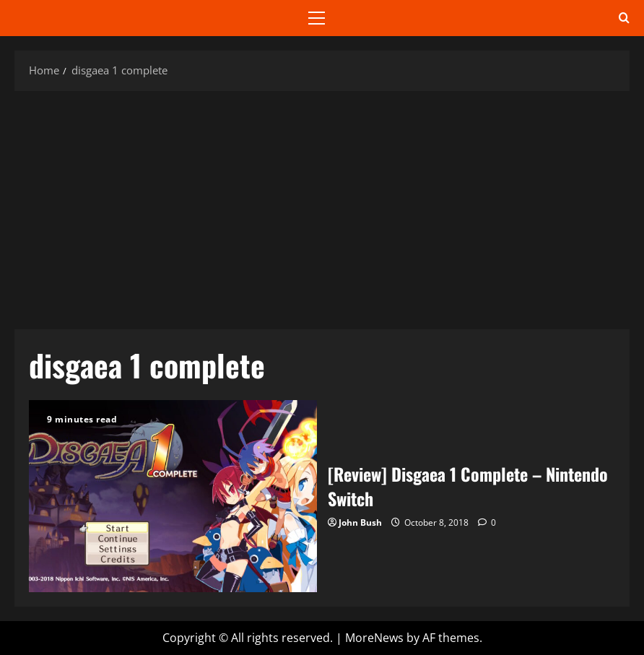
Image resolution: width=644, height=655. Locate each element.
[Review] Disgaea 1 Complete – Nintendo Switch (173, 496)
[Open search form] (624, 18)
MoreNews (374, 638)
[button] (317, 18)
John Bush (360, 522)
